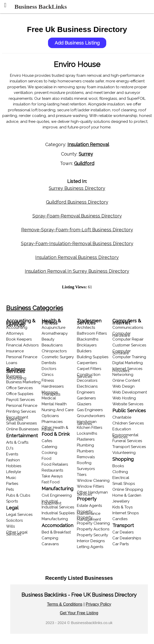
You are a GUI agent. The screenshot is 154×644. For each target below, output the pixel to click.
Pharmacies (52, 422)
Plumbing (85, 445)
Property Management (89, 518)
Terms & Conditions (65, 604)
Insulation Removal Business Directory (77, 257)
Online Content (126, 380)
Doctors (49, 369)
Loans (12, 363)
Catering (49, 447)
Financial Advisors (22, 345)
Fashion (13, 460)
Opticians (50, 416)
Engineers (86, 392)
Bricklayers (87, 345)
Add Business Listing (77, 43)
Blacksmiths (88, 339)
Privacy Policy (99, 604)
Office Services (19, 388)
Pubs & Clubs (18, 495)
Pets (10, 489)
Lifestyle (14, 472)
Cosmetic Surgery (58, 357)
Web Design (123, 386)
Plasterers (86, 439)
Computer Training (129, 357)
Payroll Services (20, 400)
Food (46, 459)
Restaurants (52, 470)
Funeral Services (127, 441)
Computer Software (122, 352)
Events (12, 454)
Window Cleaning (93, 481)
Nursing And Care (58, 410)
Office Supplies (20, 394)
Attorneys (15, 333)
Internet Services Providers (127, 370)
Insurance (15, 351)
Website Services (128, 404)
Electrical (121, 478)
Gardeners (86, 398)
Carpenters (87, 363)
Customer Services (129, 345)
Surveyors (86, 469)
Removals (86, 457)
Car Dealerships (127, 538)
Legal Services (19, 515)
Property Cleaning (93, 523)
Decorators (87, 380)
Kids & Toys (122, 507)
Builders (84, 351)
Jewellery (121, 501)
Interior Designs (91, 541)
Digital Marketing (128, 363)
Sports (12, 501)
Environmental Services (125, 436)
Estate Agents (89, 506)
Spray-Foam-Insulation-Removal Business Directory (77, 243)
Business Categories (35, 308)
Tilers (82, 475)
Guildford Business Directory (77, 202)
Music (11, 478)
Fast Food (51, 482)
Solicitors (14, 520)
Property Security (92, 535)
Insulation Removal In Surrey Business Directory (77, 271)
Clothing (120, 472)
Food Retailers (55, 464)
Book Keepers (19, 339)
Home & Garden (127, 495)
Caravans (50, 544)
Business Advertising (16, 377)
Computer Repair (128, 339)
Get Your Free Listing (79, 613)
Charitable (122, 417)
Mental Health (54, 404)
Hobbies (14, 466)
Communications (128, 328)
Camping (50, 538)
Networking (123, 375)
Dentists (49, 363)
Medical (49, 398)
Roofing (84, 463)
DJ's (10, 448)
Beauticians (52, 345)
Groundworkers (91, 416)
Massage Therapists (51, 393)
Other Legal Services (17, 533)
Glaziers (84, 404)
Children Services (128, 423)
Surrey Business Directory (77, 188)
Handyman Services (87, 423)
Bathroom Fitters (92, 333)
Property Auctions (93, 529)
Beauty (48, 339)
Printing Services (21, 411)
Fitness (48, 380)
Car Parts (121, 544)
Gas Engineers (90, 410)
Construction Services (89, 376)
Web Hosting (124, 398)
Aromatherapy (55, 333)
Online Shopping (128, 489)
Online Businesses (22, 429)
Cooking (49, 453)
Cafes (47, 441)
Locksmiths (87, 433)
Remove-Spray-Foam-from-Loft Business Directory (77, 230)
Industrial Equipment (51, 502)
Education (122, 429)
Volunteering (124, 453)
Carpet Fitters (89, 369)
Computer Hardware (122, 334)
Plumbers (85, 451)
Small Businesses (21, 423)
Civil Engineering (57, 495)
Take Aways (52, 476)
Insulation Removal (88, 144)
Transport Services (129, 447)
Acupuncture (54, 328)
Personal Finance (22, 357)
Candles (120, 519)
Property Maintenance (89, 512)
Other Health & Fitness (55, 429)
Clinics (48, 375)
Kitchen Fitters (90, 428)
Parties (12, 484)
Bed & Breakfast (56, 532)
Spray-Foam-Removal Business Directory (77, 216)
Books (118, 466)
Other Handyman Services (92, 493)
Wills (10, 526)
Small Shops (124, 484)
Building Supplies (93, 357)
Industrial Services (58, 507)
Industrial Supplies (58, 513)
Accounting (17, 328)
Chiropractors (54, 351)
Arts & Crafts (17, 442)
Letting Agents (90, 547)
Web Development (130, 392)
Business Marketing (23, 382)
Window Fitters (90, 486)
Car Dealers (123, 532)
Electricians (87, 386)
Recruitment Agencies (17, 418)
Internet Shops (126, 513)
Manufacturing (55, 519)
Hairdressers (53, 386)
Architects (86, 328)
